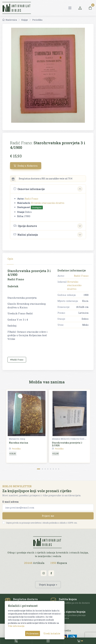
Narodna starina (19, 443)
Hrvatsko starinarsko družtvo (48, 203)
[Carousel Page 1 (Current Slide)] (39, 469)
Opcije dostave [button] (25, 226)
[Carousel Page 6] (53, 469)
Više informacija (16, 626)
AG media (65, 630)
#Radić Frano (17, 360)
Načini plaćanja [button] (26, 235)
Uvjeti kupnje (47, 585)
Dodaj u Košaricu (26, 166)
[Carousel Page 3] (45, 469)
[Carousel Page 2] (42, 469)
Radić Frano (31, 199)
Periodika (37, 20)
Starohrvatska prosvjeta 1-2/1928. (67, 444)
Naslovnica (10, 20)
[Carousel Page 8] (59, 469)
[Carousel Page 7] (56, 469)
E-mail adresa (11, 502)
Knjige (25, 20)
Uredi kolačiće (52, 633)
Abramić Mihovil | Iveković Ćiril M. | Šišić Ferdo (69, 439)
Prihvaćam (33, 633)
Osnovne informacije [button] (29, 189)
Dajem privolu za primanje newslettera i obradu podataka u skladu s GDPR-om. (42, 523)
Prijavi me (48, 516)
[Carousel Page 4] (48, 469)
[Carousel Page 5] (51, 469)
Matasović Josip (17, 439)
